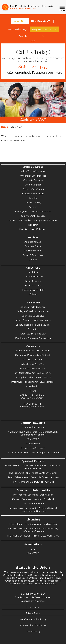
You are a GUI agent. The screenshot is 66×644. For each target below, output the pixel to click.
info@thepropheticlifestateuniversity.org (33, 73)
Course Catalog (33, 203)
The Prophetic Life (33, 277)
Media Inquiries (33, 286)
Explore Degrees (33, 167)
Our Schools (33, 303)
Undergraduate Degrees (33, 176)
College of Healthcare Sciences (33, 311)
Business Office (33, 246)
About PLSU (33, 268)
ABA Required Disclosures (33, 625)
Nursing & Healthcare (33, 194)
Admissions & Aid (33, 242)
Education (33, 329)
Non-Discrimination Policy (33, 619)
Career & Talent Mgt (33, 255)
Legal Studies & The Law (33, 334)
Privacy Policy (33, 613)
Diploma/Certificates (33, 189)
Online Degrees (33, 185)
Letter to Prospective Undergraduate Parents (33, 220)
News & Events (33, 281)
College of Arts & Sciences (33, 307)
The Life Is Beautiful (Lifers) (33, 229)
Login (25, 29)
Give (33, 41)
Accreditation (32, 386)
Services (33, 237)
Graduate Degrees (33, 180)
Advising (33, 207)
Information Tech (33, 251)
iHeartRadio (14, 29)
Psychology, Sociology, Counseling (33, 338)
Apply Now (20, 21)
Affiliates (33, 294)
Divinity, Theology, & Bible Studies (33, 325)
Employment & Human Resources (33, 212)
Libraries (33, 260)
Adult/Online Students (33, 171)
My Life (32, 391)
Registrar (33, 225)
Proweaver (40, 601)
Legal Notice (33, 607)
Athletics (33, 272)
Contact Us (33, 346)
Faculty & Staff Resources (33, 216)
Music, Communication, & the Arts (33, 320)
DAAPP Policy (33, 632)
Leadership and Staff (33, 290)
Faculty (33, 198)
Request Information (44, 29)
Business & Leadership (33, 316)
